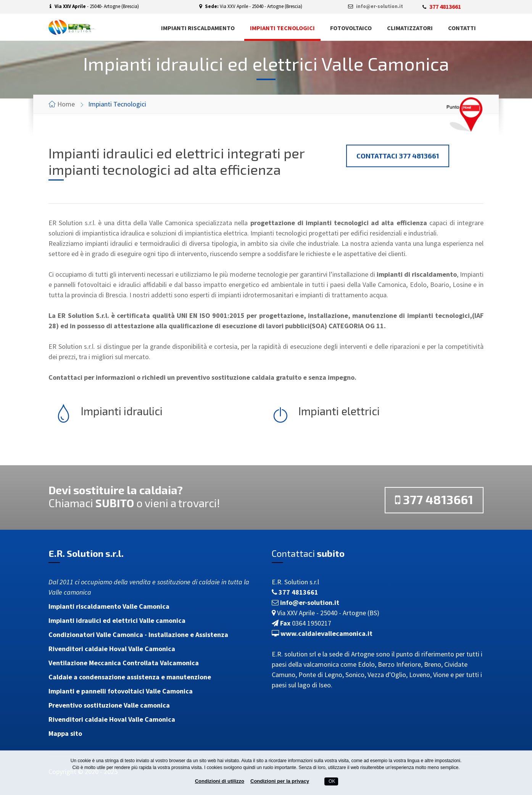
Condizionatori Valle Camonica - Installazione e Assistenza (138, 635)
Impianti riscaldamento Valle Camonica (109, 606)
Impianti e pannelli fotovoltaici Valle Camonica (121, 691)
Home (66, 104)
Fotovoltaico (351, 28)
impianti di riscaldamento (417, 274)
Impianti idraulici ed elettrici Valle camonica (117, 620)
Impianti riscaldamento (198, 28)
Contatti (462, 28)
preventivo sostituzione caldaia (225, 377)
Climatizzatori (410, 28)
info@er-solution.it (380, 6)
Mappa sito (65, 733)
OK (331, 781)
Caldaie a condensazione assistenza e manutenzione (130, 677)
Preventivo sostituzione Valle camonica (109, 705)
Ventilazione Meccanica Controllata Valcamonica (124, 663)
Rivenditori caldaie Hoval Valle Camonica (112, 649)
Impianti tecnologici (282, 28)
